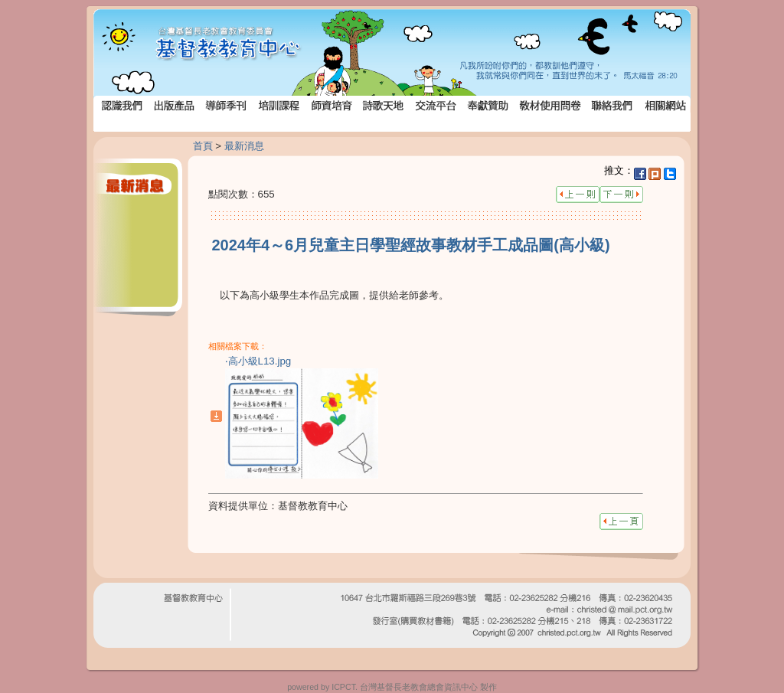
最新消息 (244, 146)
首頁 (203, 146)
